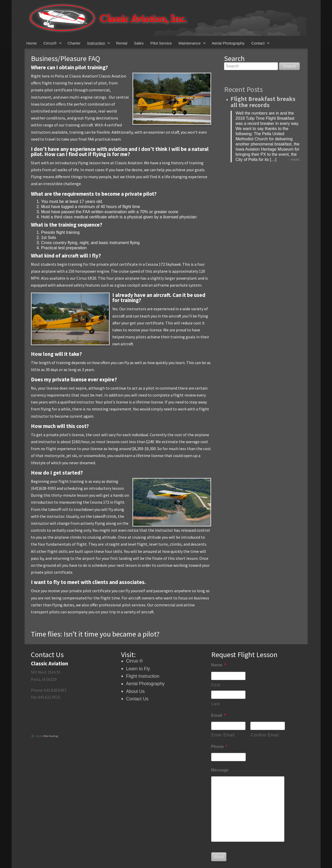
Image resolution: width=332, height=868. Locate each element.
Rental (122, 43)
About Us (135, 691)
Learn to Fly (138, 669)
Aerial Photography (228, 43)
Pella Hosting (51, 736)
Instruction (96, 43)
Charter (74, 43)
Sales (139, 43)
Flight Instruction (143, 676)
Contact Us (137, 699)
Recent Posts (243, 89)
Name (219, 665)
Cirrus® (50, 43)
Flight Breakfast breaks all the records (263, 102)
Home (32, 43)
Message (220, 770)
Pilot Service (161, 43)
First (216, 685)
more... (296, 160)
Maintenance (190, 43)
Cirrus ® (134, 661)
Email (219, 715)
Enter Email (223, 735)
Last (216, 704)
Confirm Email (265, 735)
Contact (258, 43)
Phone (219, 747)
